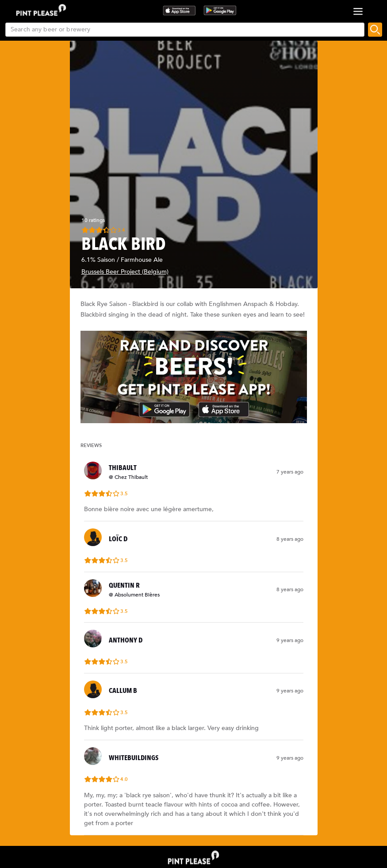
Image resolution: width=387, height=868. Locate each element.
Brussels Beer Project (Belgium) (125, 272)
